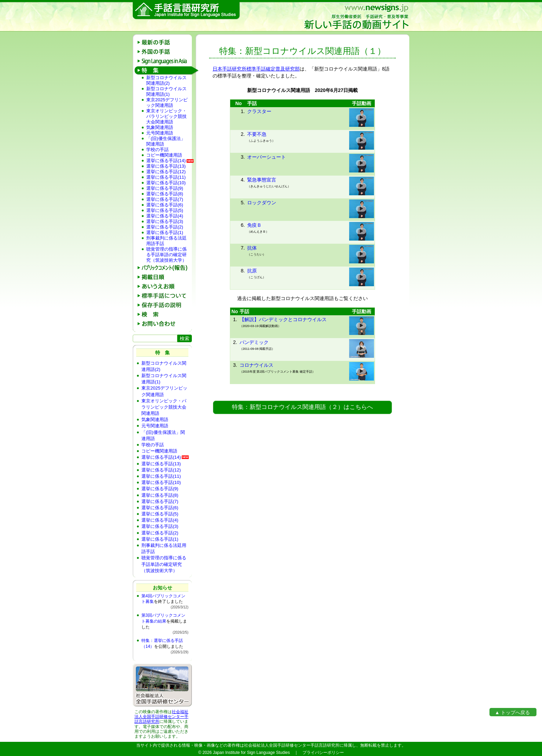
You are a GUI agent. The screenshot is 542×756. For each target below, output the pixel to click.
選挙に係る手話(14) (166, 161)
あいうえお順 (165, 286)
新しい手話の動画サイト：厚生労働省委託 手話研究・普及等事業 (356, 17)
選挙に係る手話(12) (166, 172)
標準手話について (165, 296)
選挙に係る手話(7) (165, 199)
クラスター (259, 111)
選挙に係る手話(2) (165, 227)
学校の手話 (157, 150)
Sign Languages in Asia (165, 61)
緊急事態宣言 (262, 180)
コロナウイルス (256, 365)
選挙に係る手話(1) (165, 232)
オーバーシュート (267, 157)
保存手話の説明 (165, 305)
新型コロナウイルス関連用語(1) (166, 91)
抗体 (252, 248)
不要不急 (257, 134)
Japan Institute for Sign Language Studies (251, 753)
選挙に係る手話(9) (165, 188)
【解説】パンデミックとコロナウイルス (283, 319)
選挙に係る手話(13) (166, 166)
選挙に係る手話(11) (166, 177)
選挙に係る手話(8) (165, 194)
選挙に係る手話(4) (165, 216)
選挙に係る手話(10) (166, 183)
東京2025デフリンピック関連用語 (167, 102)
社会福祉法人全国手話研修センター (161, 714)
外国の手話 (165, 52)
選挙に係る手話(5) (165, 210)
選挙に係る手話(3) (165, 221)
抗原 (252, 271)
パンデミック (254, 342)
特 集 (165, 70)
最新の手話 (165, 42)
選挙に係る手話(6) (165, 205)
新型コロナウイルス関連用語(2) (166, 80)
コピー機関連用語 (164, 155)
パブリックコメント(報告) (165, 268)
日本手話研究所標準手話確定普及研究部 (256, 69)
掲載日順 (165, 277)
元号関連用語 (160, 133)
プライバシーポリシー (323, 753)
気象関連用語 (160, 127)
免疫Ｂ (254, 225)
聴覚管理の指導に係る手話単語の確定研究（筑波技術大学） (166, 255)
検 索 (165, 314)
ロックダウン (262, 203)
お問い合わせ (165, 324)
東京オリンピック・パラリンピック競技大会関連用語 (166, 116)
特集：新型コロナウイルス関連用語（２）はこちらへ (302, 407)
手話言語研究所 (186, 11)
